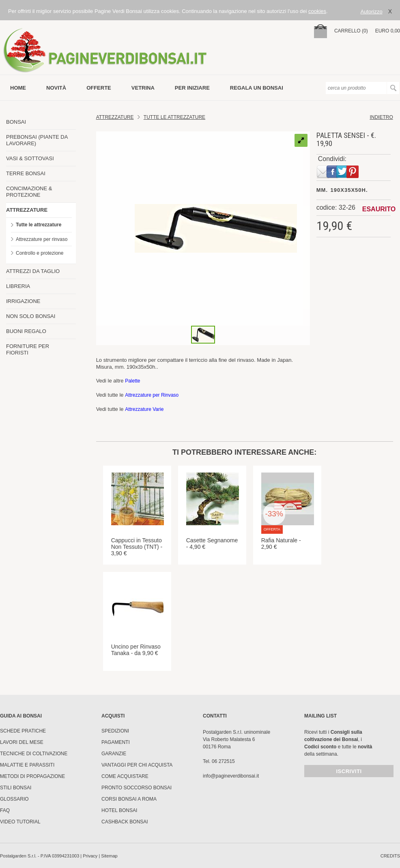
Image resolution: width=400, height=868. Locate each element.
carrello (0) (351, 31)
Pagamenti (116, 742)
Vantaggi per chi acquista (137, 765)
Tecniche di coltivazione (34, 754)
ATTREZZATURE (27, 210)
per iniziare (192, 88)
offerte (99, 88)
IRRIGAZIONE (23, 301)
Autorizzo (371, 12)
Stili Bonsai (16, 788)
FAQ (5, 810)
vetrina (143, 88)
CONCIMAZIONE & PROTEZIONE (29, 192)
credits (390, 856)
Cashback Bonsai (125, 822)
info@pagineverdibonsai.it (231, 776)
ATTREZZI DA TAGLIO (33, 271)
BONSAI (16, 122)
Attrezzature (115, 117)
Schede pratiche (23, 731)
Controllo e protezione (40, 253)
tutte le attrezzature (174, 117)
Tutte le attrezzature (39, 225)
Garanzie (114, 754)
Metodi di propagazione (32, 776)
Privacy (90, 856)
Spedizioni (115, 731)
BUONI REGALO (26, 331)
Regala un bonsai (257, 88)
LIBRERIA (18, 286)
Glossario (14, 799)
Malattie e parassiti (27, 765)
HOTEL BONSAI (119, 810)
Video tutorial (20, 822)
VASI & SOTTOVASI (30, 158)
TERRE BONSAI (26, 173)
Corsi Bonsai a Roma (129, 799)
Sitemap (109, 856)
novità (56, 88)
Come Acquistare (125, 776)
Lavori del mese (22, 742)
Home (18, 88)
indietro (381, 117)
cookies (317, 11)
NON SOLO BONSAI (31, 316)
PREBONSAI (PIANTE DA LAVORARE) (37, 140)
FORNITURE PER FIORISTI (28, 349)
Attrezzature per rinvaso (42, 239)
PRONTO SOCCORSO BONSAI (137, 788)
